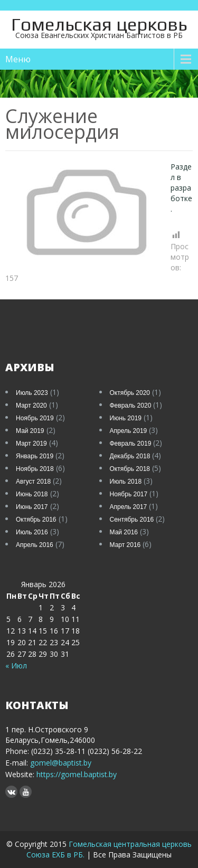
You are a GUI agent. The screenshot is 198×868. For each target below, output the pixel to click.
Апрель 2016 (35, 545)
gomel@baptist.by (61, 763)
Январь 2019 (35, 456)
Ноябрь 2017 (129, 494)
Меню (18, 59)
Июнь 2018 (32, 494)
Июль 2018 (126, 482)
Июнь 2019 (126, 418)
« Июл (16, 666)
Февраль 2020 (131, 405)
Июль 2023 (32, 393)
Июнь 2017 (32, 507)
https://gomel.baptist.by (76, 774)
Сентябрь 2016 (132, 520)
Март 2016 (125, 545)
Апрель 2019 (129, 431)
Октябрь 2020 (130, 393)
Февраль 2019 (131, 444)
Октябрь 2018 (130, 469)
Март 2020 (31, 405)
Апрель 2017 (129, 507)
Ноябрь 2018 (35, 469)
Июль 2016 (32, 532)
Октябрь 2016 (36, 520)
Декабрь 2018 (130, 456)
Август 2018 (33, 482)
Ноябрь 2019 (35, 418)
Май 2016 (124, 532)
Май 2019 (30, 431)
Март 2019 (31, 444)
